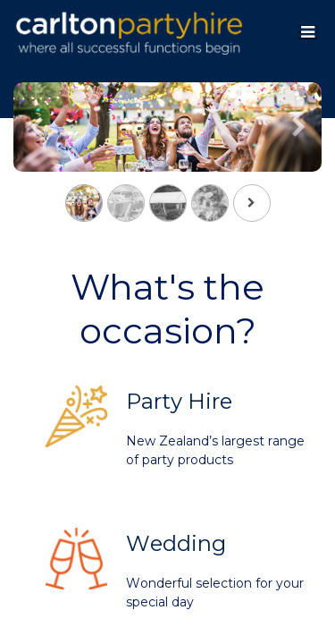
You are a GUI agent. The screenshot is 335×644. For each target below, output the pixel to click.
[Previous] (37, 156)
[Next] (298, 156)
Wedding (176, 543)
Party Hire (179, 401)
